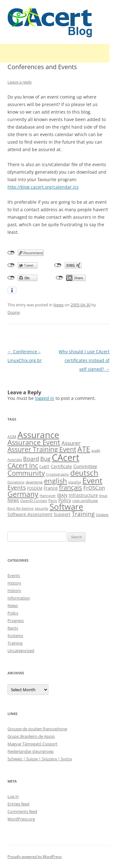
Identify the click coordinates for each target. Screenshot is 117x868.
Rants (13, 628)
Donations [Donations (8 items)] (16, 482)
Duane (14, 312)
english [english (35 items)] (56, 481)
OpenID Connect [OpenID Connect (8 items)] (34, 501)
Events (14, 575)
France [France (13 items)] (51, 488)
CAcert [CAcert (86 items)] (66, 457)
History (14, 583)
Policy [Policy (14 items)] (65, 500)
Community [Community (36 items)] (26, 473)
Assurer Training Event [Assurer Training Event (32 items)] (42, 449)
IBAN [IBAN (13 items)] (62, 495)
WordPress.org (21, 819)
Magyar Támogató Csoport (32, 744)
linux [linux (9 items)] (103, 495)
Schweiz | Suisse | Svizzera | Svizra (40, 759)
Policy (13, 613)
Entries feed (18, 804)
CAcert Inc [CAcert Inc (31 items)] (23, 465)
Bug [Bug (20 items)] (45, 459)
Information (19, 598)
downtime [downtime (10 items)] (34, 482)
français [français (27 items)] (71, 487)
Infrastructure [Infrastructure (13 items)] (83, 495)
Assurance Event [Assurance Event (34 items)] (34, 442)
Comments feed (22, 811)
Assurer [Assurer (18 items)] (71, 443)
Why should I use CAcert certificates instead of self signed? (84, 360)
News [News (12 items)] (13, 500)
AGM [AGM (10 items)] (12, 437)
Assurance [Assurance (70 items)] (38, 435)
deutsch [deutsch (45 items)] (84, 473)
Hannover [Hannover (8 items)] (48, 496)
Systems (15, 636)
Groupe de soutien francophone (37, 729)
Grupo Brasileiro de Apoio (31, 736)
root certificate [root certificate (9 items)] (85, 500)
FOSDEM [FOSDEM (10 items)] (35, 488)
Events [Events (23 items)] (17, 487)
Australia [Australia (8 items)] (15, 460)
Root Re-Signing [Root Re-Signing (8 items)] (20, 508)
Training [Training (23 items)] (83, 514)
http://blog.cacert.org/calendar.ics (43, 187)
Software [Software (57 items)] (66, 507)
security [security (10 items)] (41, 508)
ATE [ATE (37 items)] (84, 449)
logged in (45, 398)
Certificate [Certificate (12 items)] (61, 466)
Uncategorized (21, 651)
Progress (16, 620)
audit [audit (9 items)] (96, 450)
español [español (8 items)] (75, 482)
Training (15, 643)
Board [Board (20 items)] (31, 459)
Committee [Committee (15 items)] (85, 466)
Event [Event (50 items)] (92, 480)
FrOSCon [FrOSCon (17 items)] (94, 488)
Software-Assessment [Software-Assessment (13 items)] (30, 514)
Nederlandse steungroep (31, 751)
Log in (13, 796)
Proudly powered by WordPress (35, 857)
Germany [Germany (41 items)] (23, 494)
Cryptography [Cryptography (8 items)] (58, 474)
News (58, 305)
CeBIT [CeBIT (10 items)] (44, 467)
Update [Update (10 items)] (102, 515)
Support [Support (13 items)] (62, 514)
